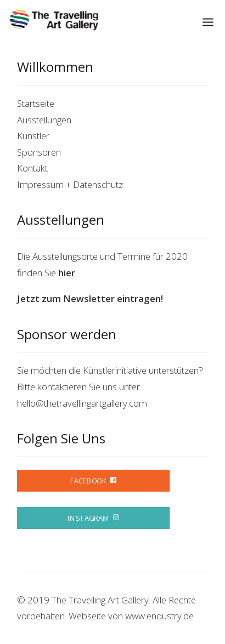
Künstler (33, 136)
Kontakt (32, 168)
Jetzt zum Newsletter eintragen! (90, 298)
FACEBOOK (93, 481)
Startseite (36, 103)
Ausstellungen (44, 120)
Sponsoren (39, 152)
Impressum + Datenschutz (70, 184)
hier (67, 273)
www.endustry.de (159, 616)
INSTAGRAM (93, 518)
